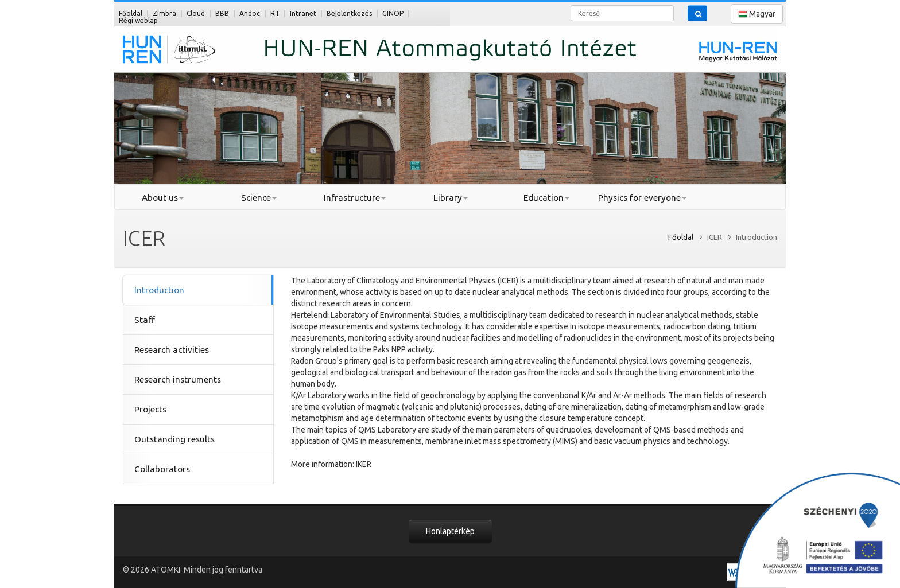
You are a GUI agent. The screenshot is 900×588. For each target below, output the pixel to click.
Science (259, 198)
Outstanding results (174, 439)
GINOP (393, 13)
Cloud (196, 13)
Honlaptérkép (450, 531)
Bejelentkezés (349, 13)
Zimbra (164, 13)
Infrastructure (355, 198)
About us (163, 198)
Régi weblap (138, 20)
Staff (145, 320)
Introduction (159, 290)
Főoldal (131, 13)
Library (451, 198)
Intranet (303, 13)
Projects (150, 409)
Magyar (757, 14)
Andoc (250, 13)
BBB (222, 13)
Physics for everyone (642, 198)
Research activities (172, 350)
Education (546, 198)
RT (275, 13)
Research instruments (178, 379)
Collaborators (162, 469)
